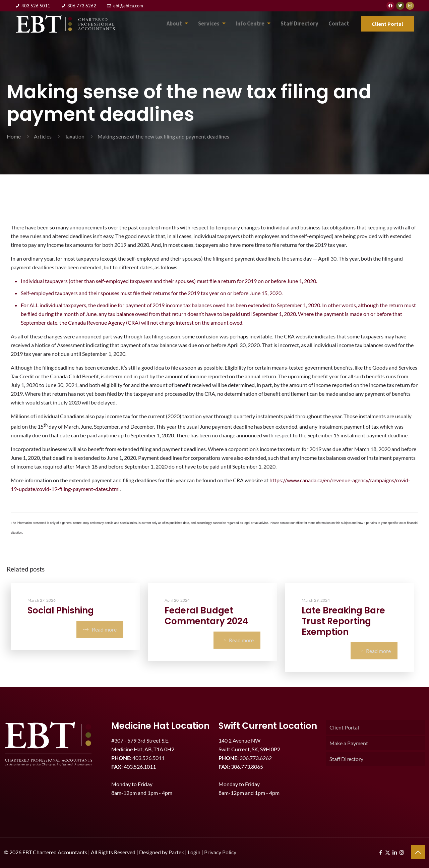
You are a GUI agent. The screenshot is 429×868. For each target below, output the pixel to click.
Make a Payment (349, 743)
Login (194, 852)
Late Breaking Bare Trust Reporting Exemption (343, 621)
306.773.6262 (82, 6)
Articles (43, 136)
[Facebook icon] (381, 852)
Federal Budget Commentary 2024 (206, 616)
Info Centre (259, 24)
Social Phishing (61, 610)
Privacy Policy (220, 852)
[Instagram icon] (402, 852)
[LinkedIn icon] (395, 852)
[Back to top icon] (418, 852)
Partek (176, 852)
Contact (340, 24)
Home (14, 136)
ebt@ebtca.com (128, 6)
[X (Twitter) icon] (388, 852)
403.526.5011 (36, 6)
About (187, 24)
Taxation (75, 136)
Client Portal (344, 727)
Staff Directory (303, 24)
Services (220, 24)
